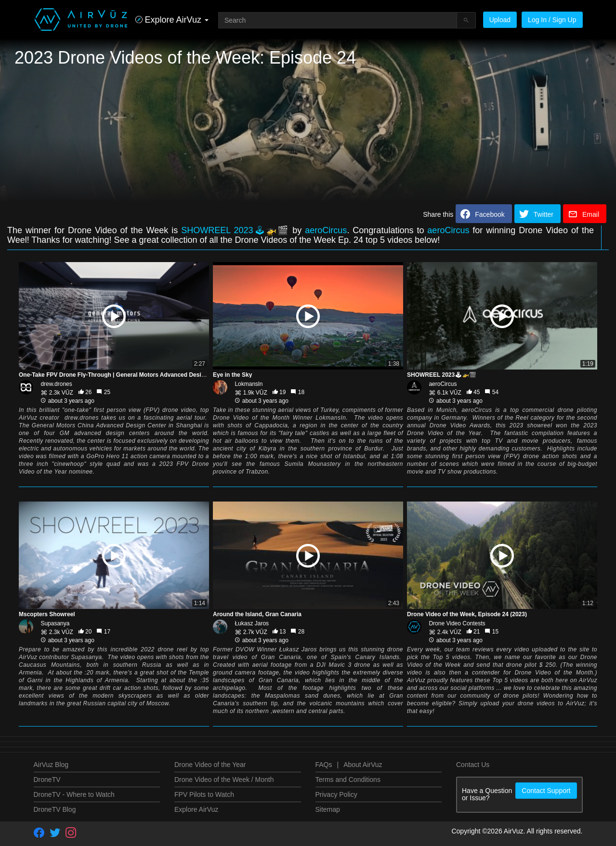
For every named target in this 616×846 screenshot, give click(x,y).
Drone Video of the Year (210, 765)
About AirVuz (363, 765)
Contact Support (546, 791)
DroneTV (47, 780)
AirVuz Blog (51, 765)
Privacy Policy (336, 794)
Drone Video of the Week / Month (224, 780)
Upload (500, 20)
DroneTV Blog (55, 809)
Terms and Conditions (348, 780)
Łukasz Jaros (252, 623)
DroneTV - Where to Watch (74, 794)
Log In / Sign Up (552, 20)
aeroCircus (326, 230)
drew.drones (56, 384)
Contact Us (473, 765)
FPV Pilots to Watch (204, 794)
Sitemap (328, 809)
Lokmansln (249, 384)
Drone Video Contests (457, 623)
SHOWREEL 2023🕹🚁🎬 (237, 230)
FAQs (324, 765)
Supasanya (55, 623)
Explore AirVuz (196, 809)
